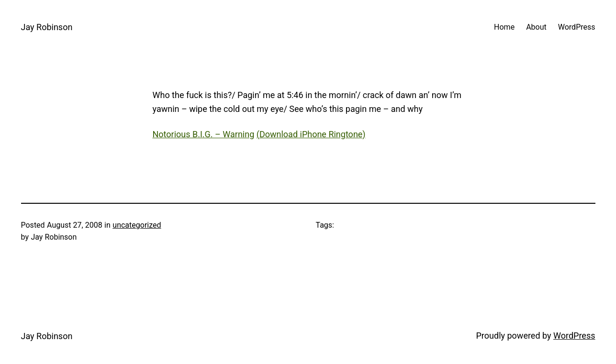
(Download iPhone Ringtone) (311, 134)
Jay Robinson (47, 27)
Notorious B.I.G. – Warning (204, 134)
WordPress (574, 336)
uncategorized (137, 225)
